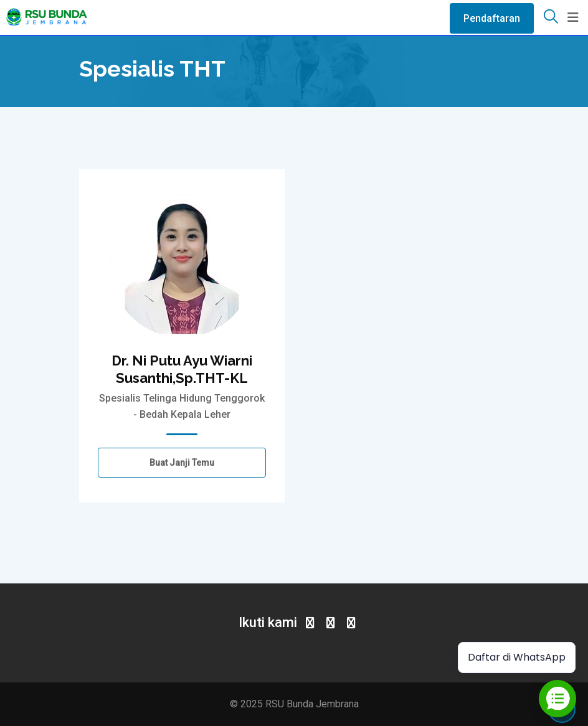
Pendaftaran (492, 18)
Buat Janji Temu (182, 463)
